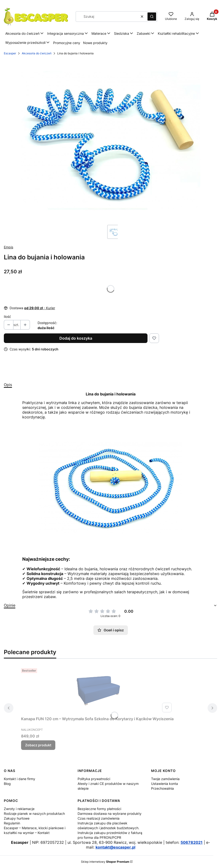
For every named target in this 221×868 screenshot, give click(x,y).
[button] (152, 17)
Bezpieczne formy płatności (99, 809)
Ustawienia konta (164, 784)
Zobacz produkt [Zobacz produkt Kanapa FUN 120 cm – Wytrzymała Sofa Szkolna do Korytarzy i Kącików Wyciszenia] (38, 745)
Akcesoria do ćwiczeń (37, 53)
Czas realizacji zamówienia (99, 818)
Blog (7, 784)
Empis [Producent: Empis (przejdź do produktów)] (8, 247)
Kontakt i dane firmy (20, 779)
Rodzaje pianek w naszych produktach (34, 814)
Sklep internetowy (105, 862)
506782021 (192, 842)
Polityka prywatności (94, 779)
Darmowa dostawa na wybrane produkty (110, 814)
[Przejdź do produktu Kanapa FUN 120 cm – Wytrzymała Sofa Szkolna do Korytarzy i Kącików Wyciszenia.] (97, 690)
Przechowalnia (162, 788)
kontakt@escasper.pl (115, 847)
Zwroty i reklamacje (19, 809)
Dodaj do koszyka (76, 338)
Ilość (7, 317)
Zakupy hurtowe (17, 818)
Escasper (10, 53)
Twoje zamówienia (165, 779)
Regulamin (12, 823)
